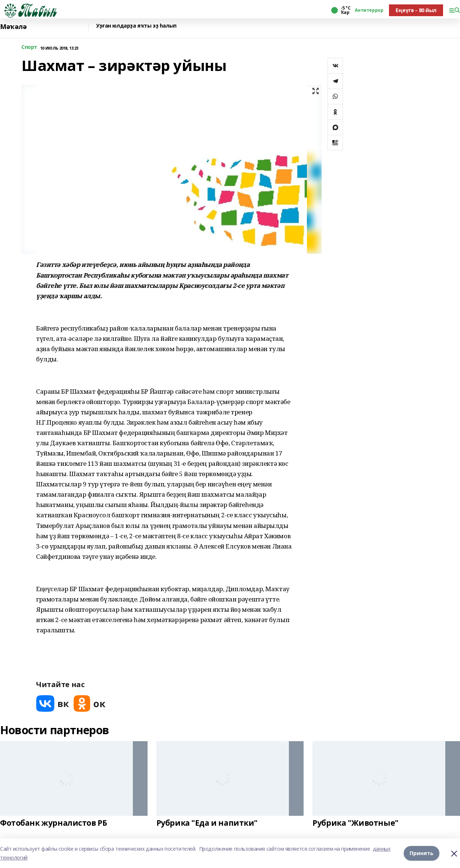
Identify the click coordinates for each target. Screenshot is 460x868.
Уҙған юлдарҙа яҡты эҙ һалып (136, 26)
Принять (422, 853)
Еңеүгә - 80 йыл (416, 10)
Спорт (29, 47)
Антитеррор (369, 10)
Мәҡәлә (13, 27)
